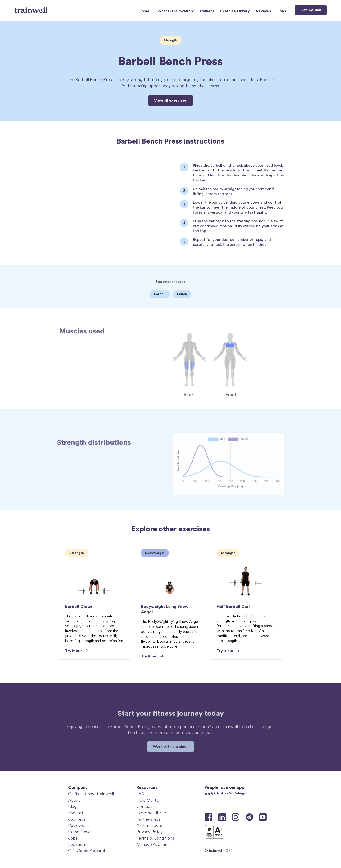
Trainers (206, 11)
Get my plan (311, 10)
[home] (31, 8)
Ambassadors (149, 825)
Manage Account (153, 844)
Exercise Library (235, 11)
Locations (77, 844)
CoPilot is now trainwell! (91, 794)
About (74, 800)
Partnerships (148, 819)
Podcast (76, 813)
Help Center (148, 800)
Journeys (77, 819)
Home (144, 11)
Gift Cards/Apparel (87, 851)
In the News (80, 832)
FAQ (141, 794)
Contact (144, 806)
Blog (72, 806)
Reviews (264, 11)
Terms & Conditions (155, 838)
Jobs (282, 11)
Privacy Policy (150, 832)
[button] (175, 11)
